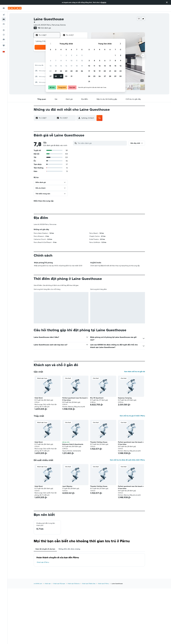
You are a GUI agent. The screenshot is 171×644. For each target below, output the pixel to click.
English (104, 2)
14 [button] (56, 66)
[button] (167, 2)
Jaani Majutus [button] (67, 486)
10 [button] (71, 61)
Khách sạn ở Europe (59, 584)
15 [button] (61, 66)
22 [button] (61, 71)
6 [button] (51, 61)
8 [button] (61, 61)
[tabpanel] (89, 560)
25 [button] (77, 71)
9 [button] (66, 61)
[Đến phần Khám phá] (4, 30)
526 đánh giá (46, 28)
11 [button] (77, 61)
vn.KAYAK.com (38, 584)
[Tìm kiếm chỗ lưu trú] (4, 19)
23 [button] (66, 71)
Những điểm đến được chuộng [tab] (69, 549)
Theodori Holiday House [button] (99, 442)
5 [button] (82, 55)
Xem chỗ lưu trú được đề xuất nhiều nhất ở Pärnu (127, 460)
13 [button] (51, 66)
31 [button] (71, 76)
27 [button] (51, 76)
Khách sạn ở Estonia (74, 584)
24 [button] (71, 71)
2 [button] (66, 55)
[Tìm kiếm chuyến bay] (4, 15)
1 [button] (61, 55)
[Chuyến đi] (4, 46)
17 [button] (71, 66)
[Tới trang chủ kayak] (15, 8)
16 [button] (66, 66)
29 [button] (61, 76)
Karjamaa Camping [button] (125, 398)
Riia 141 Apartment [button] (97, 398)
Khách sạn (48, 584)
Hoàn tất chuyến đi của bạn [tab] (45, 549)
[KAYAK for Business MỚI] (4, 39)
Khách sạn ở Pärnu (43, 562)
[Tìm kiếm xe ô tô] (4, 24)
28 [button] (56, 76)
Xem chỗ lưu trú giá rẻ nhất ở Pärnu (132, 416)
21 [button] (56, 71)
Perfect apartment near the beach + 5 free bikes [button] (75, 399)
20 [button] (50, 71)
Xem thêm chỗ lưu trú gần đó (135, 372)
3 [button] (71, 55)
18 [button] (77, 66)
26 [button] (82, 71)
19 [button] (82, 66)
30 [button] (66, 76)
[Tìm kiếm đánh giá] (102, 143)
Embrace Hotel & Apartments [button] (73, 444)
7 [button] (56, 61)
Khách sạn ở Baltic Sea (89, 584)
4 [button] (77, 55)
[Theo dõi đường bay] (4, 35)
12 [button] (82, 61)
